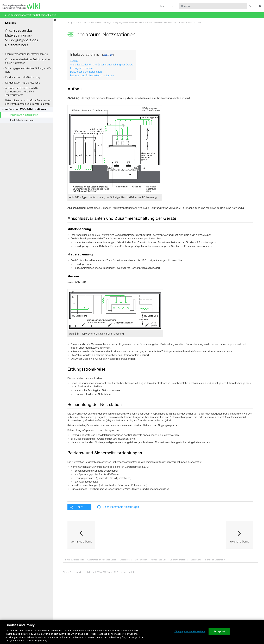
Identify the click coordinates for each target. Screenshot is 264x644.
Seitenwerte (196, 560)
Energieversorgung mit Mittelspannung (27, 54)
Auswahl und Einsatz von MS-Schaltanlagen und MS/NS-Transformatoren (21, 92)
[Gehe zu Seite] (251, 6)
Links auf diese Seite (74, 560)
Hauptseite (72, 23)
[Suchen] (213, 6)
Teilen (80, 507)
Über (161, 6)
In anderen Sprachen (214, 560)
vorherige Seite (81, 541)
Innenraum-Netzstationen (24, 115)
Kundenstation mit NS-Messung (23, 77)
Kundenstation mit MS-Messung (23, 83)
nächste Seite (239, 541)
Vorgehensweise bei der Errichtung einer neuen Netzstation (28, 61)
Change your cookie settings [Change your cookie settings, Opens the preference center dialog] (190, 631)
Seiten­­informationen (179, 560)
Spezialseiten (126, 560)
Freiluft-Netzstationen (22, 120)
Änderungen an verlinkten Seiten (102, 560)
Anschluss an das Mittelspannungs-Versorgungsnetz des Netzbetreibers (112, 23)
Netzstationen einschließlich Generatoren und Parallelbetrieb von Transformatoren (28, 102)
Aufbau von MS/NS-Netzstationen (26, 109)
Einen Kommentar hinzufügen (121, 507)
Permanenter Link (158, 560)
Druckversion (141, 560)
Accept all (219, 631)
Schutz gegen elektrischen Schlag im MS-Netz (28, 70)
